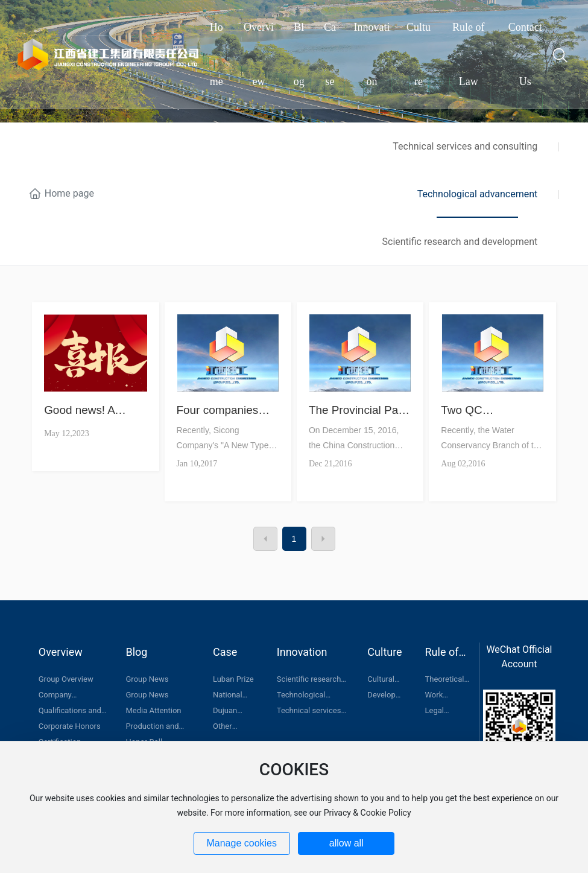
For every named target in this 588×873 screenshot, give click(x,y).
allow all (346, 843)
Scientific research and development (460, 242)
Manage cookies (242, 843)
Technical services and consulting (465, 146)
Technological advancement (478, 194)
